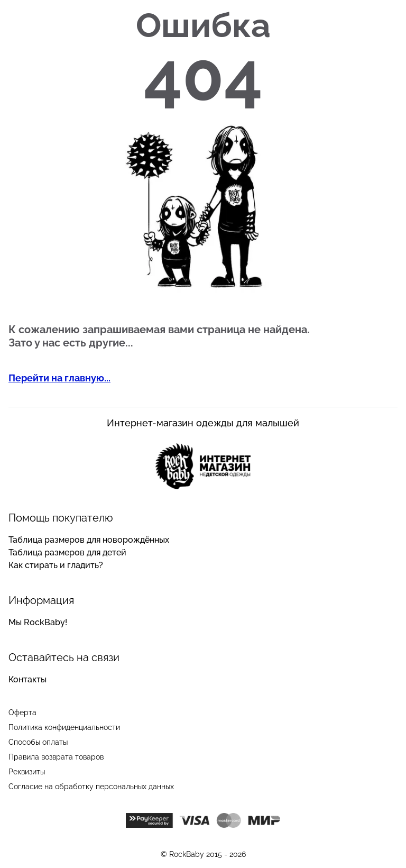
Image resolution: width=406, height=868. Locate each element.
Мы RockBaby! (38, 622)
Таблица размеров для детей (67, 552)
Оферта (22, 712)
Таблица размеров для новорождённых (89, 540)
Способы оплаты (38, 742)
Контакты (27, 679)
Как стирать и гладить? (56, 565)
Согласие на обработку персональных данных (91, 787)
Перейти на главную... (59, 378)
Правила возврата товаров (56, 757)
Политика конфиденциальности (64, 727)
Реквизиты (27, 772)
